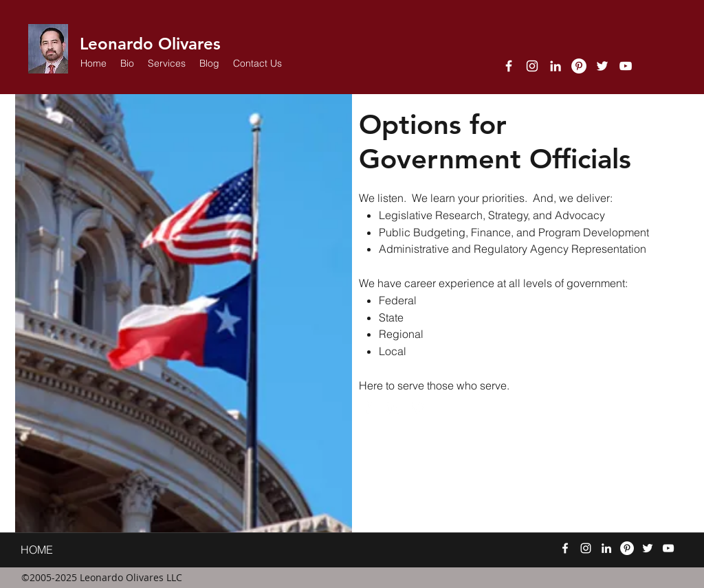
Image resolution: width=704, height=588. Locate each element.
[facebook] (509, 66)
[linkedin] (555, 66)
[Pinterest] (579, 66)
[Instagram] (532, 66)
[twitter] (602, 66)
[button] (167, 63)
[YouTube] (626, 66)
